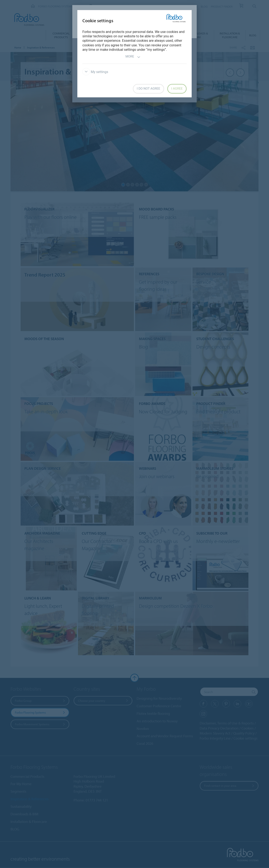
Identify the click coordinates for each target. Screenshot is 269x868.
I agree (177, 89)
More (133, 57)
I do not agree (148, 89)
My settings (95, 72)
